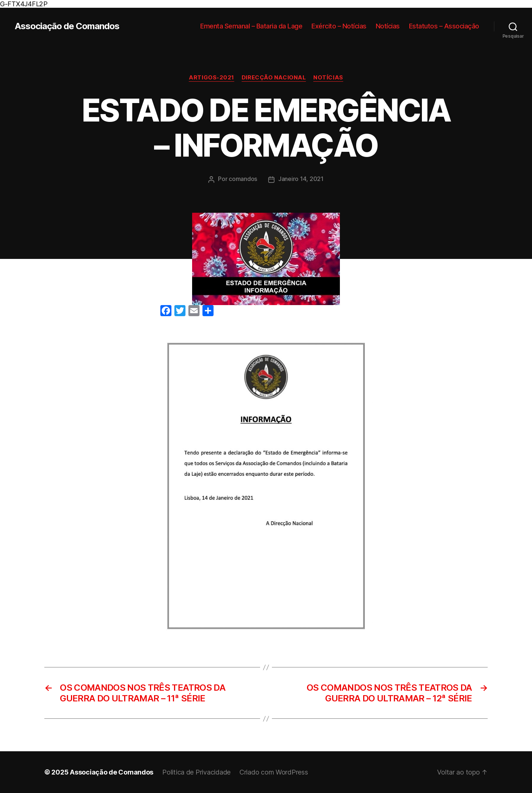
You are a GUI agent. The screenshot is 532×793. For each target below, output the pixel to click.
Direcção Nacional (274, 78)
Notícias (388, 26)
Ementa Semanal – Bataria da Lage (251, 26)
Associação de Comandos (67, 26)
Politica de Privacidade (196, 772)
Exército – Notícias (339, 26)
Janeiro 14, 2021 (301, 179)
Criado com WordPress (274, 772)
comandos (243, 179)
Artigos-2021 (212, 78)
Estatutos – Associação (444, 26)
